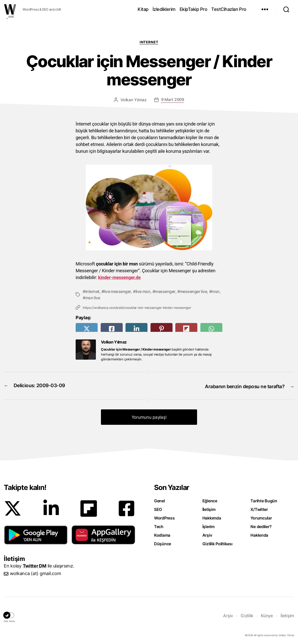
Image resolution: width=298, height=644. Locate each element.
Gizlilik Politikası (217, 542)
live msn (143, 291)
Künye (268, 614)
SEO (158, 508)
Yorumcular (261, 516)
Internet (149, 42)
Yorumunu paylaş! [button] (149, 416)
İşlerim (208, 525)
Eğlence (210, 499)
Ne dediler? (261, 525)
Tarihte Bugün (264, 499)
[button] (36, 533)
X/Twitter (259, 508)
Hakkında (259, 534)
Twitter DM (35, 564)
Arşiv (207, 534)
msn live (93, 298)
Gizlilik (249, 614)
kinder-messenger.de (120, 277)
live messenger (117, 291)
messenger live (194, 291)
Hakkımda (212, 516)
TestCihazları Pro (229, 9)
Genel (159, 499)
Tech (159, 525)
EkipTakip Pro (194, 9)
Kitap (143, 9)
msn (216, 291)
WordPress (164, 516)
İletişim (209, 508)
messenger (165, 291)
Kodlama (162, 534)
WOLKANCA (10, 9)
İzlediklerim (164, 9)
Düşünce (163, 542)
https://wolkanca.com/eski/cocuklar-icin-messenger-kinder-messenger (137, 307)
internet (92, 291)
